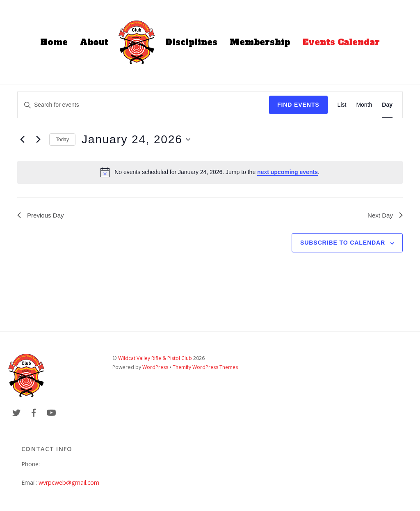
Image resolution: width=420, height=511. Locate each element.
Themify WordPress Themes (207, 368)
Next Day (384, 216)
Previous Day (42, 216)
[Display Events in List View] (342, 105)
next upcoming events (288, 172)
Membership (260, 42)
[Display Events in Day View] (387, 105)
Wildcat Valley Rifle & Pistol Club (155, 359)
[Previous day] (22, 140)
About (94, 42)
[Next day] (38, 140)
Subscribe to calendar (343, 244)
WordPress (155, 368)
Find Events (298, 105)
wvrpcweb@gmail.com (69, 483)
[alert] (210, 172)
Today (62, 140)
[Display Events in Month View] (364, 105)
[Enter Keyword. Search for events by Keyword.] (143, 105)
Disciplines (191, 42)
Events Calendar (341, 42)
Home (54, 42)
